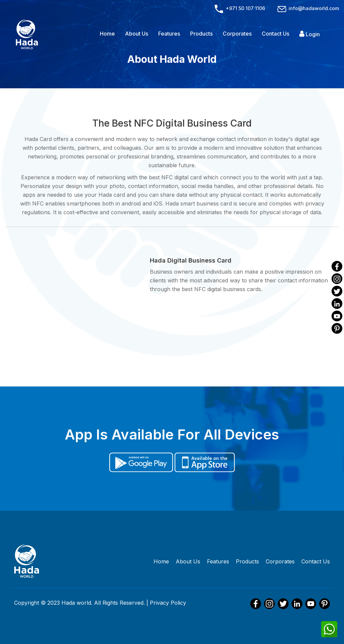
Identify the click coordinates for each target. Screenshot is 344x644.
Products (201, 34)
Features (169, 34)
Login (310, 34)
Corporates (237, 34)
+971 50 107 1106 (240, 8)
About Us (137, 34)
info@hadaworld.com (308, 8)
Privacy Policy (168, 603)
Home (107, 34)
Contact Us (275, 34)
